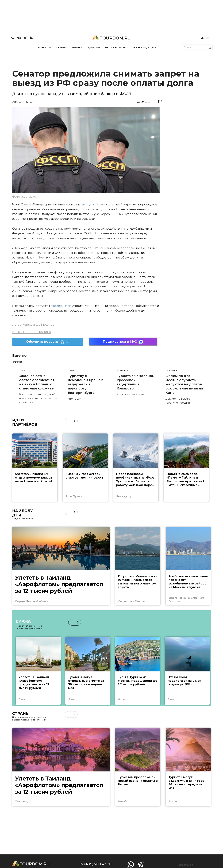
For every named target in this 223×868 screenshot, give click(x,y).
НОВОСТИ (44, 47)
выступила (90, 204)
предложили (61, 306)
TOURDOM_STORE (144, 47)
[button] (74, 421)
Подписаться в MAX (123, 342)
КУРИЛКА (94, 47)
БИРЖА (77, 47)
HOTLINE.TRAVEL (116, 47)
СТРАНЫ (61, 47)
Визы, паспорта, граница (32, 332)
